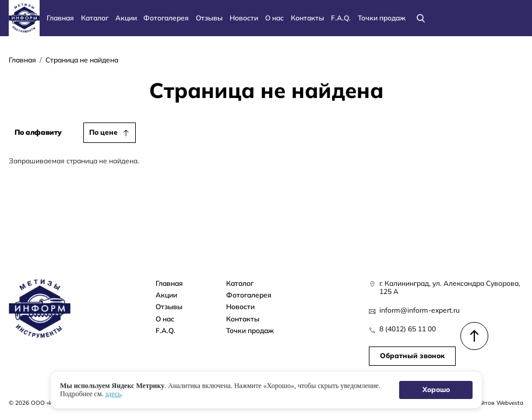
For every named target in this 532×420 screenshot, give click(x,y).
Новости (244, 18)
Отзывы (209, 18)
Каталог (95, 18)
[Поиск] (421, 18)
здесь (113, 394)
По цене (103, 132)
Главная (60, 18)
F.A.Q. (341, 18)
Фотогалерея (166, 18)
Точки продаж (382, 18)
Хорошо (436, 389)
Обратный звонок (412, 356)
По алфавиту (38, 132)
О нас (274, 18)
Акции (126, 18)
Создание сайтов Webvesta (484, 402)
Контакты (307, 18)
